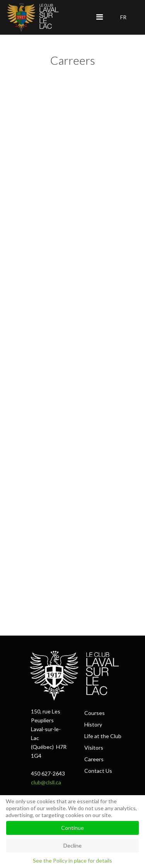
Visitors (94, 748)
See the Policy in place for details (72, 860)
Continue (72, 828)
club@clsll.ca (46, 782)
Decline (72, 845)
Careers (94, 759)
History (93, 724)
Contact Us (98, 771)
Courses (95, 713)
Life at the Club (103, 736)
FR (123, 17)
